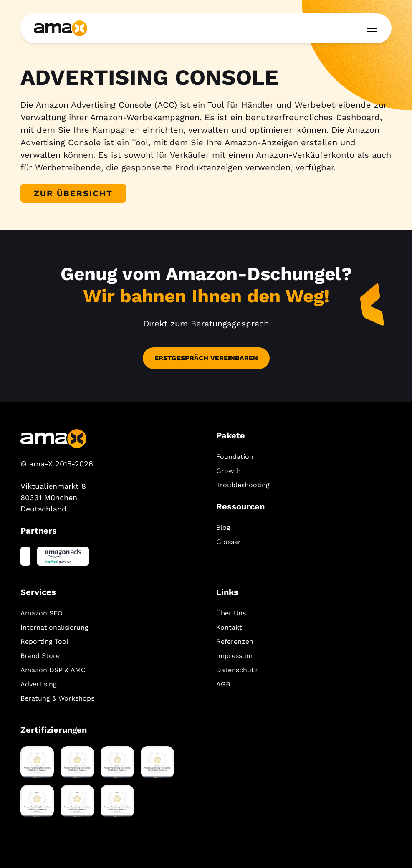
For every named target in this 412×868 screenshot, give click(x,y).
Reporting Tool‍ (44, 642)
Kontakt (229, 627)
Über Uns (231, 613)
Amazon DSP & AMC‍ (53, 670)
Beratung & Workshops (57, 698)
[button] (370, 28)
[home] (61, 28)
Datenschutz (237, 670)
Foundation (235, 457)
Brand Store (40, 656)
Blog (223, 528)
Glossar (229, 542)
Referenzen (235, 642)
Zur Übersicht (73, 193)
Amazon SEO (42, 613)
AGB (223, 684)
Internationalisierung (54, 627)
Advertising (39, 684)
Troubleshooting (243, 485)
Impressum (234, 656)
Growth (229, 471)
